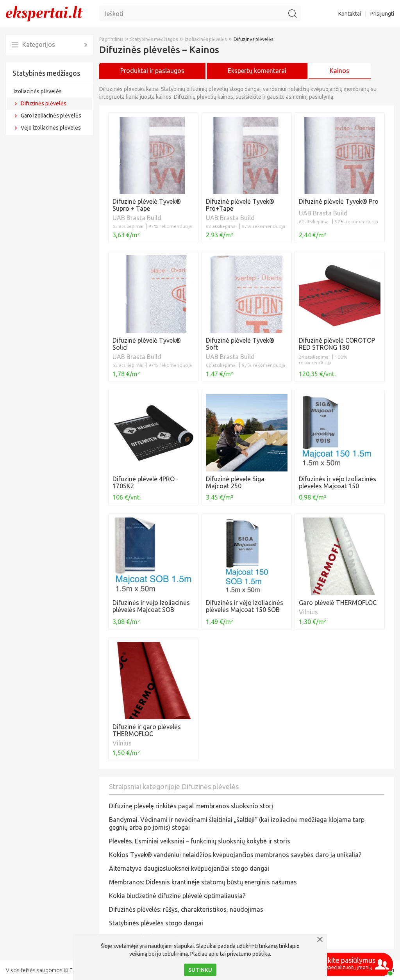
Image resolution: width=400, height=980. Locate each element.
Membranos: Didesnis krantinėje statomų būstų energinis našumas (203, 882)
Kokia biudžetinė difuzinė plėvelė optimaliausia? (177, 896)
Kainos (339, 71)
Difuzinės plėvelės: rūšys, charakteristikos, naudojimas (186, 909)
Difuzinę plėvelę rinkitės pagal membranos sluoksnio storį (191, 806)
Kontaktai (350, 14)
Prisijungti (382, 14)
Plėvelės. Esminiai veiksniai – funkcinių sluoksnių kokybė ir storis (200, 841)
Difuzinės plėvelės (44, 103)
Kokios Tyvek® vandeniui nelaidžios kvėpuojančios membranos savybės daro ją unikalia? (235, 855)
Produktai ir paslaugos (152, 71)
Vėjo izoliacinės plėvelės (51, 128)
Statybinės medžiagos (46, 73)
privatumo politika (248, 954)
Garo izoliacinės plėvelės (51, 116)
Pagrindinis (111, 39)
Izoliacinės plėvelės (38, 91)
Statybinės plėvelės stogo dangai (156, 923)
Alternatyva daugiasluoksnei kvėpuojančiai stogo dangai (189, 868)
